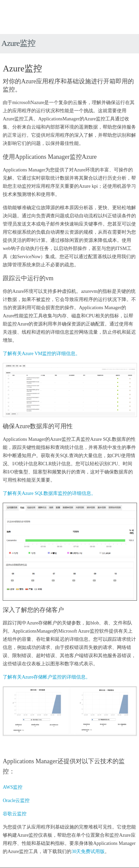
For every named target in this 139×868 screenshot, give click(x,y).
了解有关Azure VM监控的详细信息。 (41, 354)
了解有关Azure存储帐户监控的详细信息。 (47, 677)
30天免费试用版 (88, 852)
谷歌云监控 (15, 814)
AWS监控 (13, 787)
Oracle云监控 (16, 800)
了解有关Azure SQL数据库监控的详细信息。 (49, 493)
